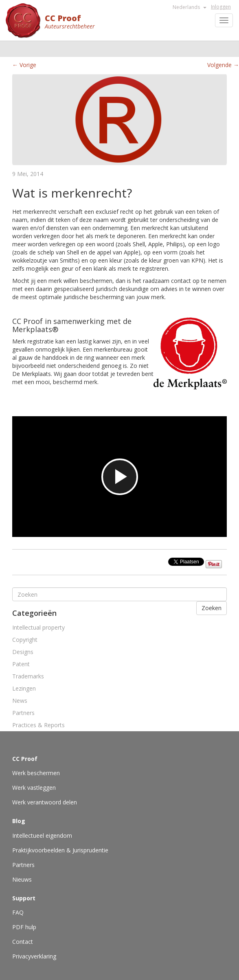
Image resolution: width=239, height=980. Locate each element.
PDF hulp (24, 927)
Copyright (25, 640)
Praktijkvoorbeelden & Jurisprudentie (60, 850)
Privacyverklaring (34, 956)
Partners (23, 713)
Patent (21, 664)
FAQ (18, 912)
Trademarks (28, 676)
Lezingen (24, 688)
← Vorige (24, 65)
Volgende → (223, 65)
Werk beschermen (36, 773)
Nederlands (190, 7)
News (20, 701)
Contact (23, 942)
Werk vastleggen (34, 788)
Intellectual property (38, 627)
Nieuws (22, 879)
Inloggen (221, 7)
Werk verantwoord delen (45, 802)
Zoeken (212, 608)
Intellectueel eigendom (42, 835)
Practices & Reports (38, 725)
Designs (23, 652)
